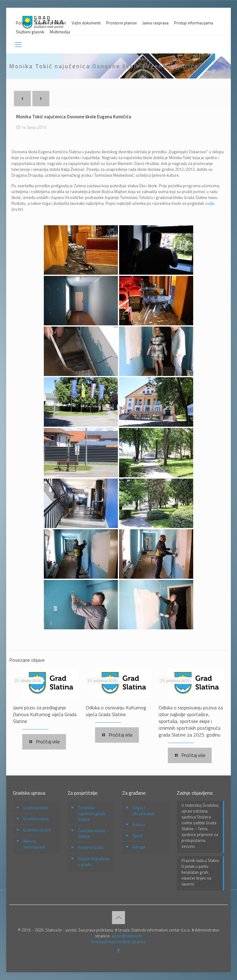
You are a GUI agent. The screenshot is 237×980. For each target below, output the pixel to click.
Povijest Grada (91, 847)
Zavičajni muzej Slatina (91, 833)
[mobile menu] (18, 44)
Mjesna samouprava (34, 844)
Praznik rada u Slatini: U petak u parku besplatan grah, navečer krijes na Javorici (200, 872)
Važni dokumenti (86, 23)
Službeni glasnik (30, 32)
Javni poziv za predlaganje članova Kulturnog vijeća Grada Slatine (45, 714)
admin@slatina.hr (127, 936)
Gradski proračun (51, 23)
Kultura (139, 825)
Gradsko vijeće (36, 819)
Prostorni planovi (121, 23)
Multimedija (60, 32)
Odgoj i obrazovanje (143, 811)
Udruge (139, 847)
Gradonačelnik (36, 808)
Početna (23, 23)
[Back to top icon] (118, 918)
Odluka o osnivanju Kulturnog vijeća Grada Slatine (116, 711)
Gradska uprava (37, 830)
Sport (137, 836)
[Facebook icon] (119, 950)
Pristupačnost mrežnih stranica (118, 942)
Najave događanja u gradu (94, 862)
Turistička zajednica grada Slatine (92, 813)
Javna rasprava (155, 23)
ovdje (210, 203)
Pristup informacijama (193, 23)
